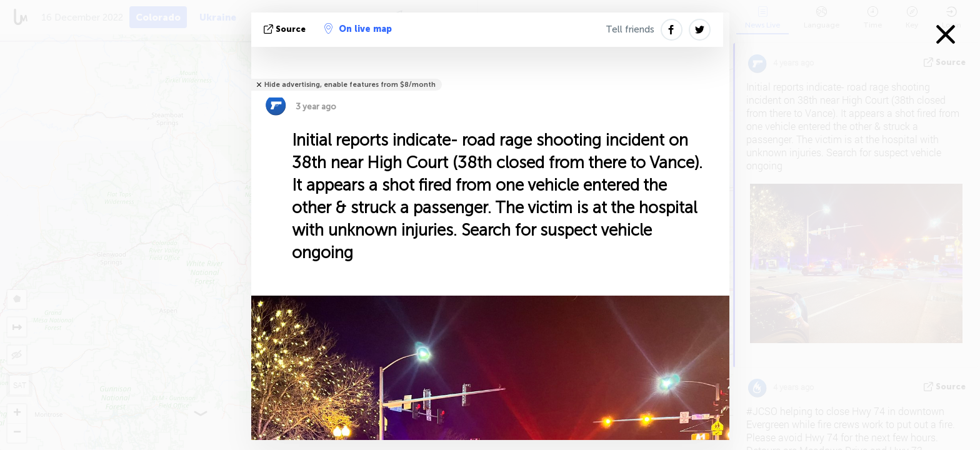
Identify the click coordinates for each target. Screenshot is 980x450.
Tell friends (630, 29)
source (286, 29)
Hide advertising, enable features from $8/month (350, 85)
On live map (358, 29)
